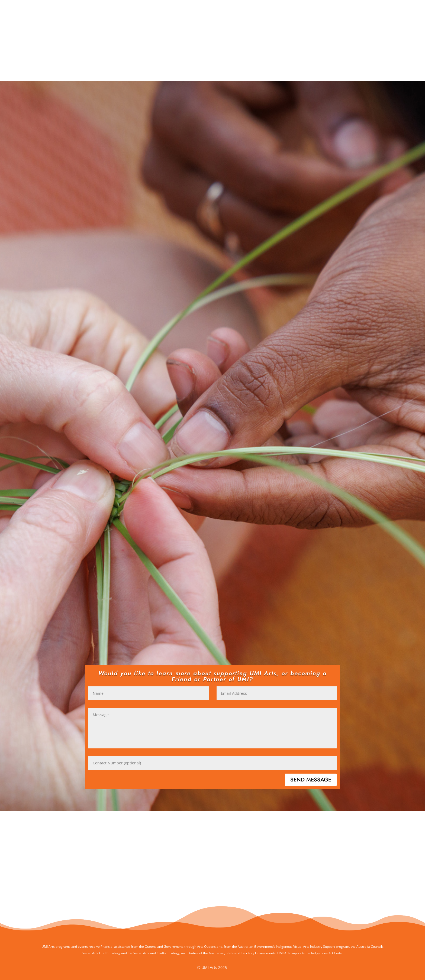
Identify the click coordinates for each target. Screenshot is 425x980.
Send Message (311, 780)
